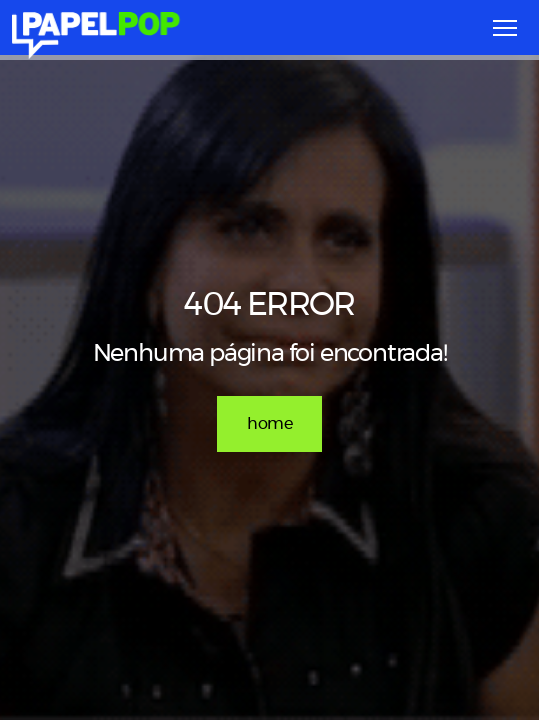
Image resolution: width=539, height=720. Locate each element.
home (269, 424)
